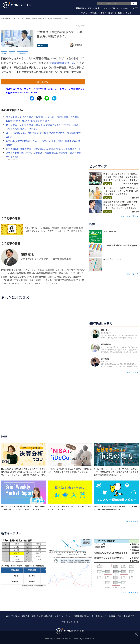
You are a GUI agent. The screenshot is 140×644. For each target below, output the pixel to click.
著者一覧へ (131, 372)
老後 (103, 13)
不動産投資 (22, 53)
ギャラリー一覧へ (128, 592)
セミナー (109, 8)
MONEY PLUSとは (13, 616)
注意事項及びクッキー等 (84, 616)
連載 (91, 8)
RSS (120, 616)
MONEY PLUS (6, 18)
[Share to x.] (39, 98)
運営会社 (26, 616)
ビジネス (94, 13)
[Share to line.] (47, 98)
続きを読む (43, 82)
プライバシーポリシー (63, 616)
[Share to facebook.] (32, 98)
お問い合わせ (101, 616)
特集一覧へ (131, 274)
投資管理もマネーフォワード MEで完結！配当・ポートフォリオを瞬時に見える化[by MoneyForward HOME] (45, 91)
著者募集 (112, 616)
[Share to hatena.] (54, 98)
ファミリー (132, 13)
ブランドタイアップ (127, 8)
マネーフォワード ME (70, 622)
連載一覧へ (131, 521)
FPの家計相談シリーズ (61, 63)
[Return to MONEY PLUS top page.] (17, 5)
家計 (12, 53)
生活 (84, 13)
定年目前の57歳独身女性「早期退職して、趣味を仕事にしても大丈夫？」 (43, 149)
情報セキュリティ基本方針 (42, 616)
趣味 (121, 13)
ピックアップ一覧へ (127, 216)
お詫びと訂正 (129, 616)
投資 (4, 53)
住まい (112, 13)
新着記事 (81, 8)
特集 (98, 8)
